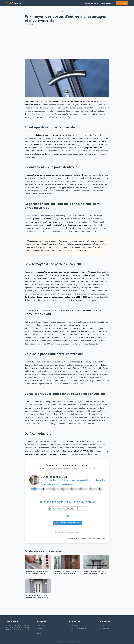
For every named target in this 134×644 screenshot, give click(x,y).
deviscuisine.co (105, 628)
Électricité (40, 634)
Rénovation (41, 625)
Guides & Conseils (107, 3)
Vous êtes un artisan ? (100, 538)
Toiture (40, 628)
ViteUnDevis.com (91, 538)
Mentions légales (74, 625)
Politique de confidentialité (77, 628)
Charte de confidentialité (72, 538)
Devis (14, 3)
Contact (71, 631)
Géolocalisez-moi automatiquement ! (67, 523)
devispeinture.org (106, 625)
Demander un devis (91, 3)
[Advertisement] (67, 43)
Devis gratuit (122, 3)
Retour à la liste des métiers (67, 533)
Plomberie (41, 631)
